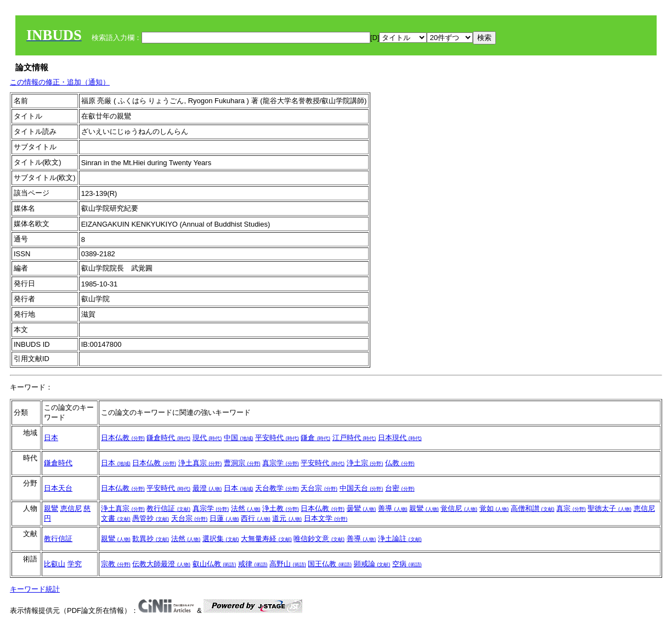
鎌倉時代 (168, 438)
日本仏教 (123, 438)
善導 (393, 508)
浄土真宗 (200, 463)
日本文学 (326, 518)
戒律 (253, 564)
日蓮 (224, 518)
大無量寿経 (266, 539)
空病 (407, 564)
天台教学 (277, 488)
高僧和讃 (533, 508)
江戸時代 (354, 438)
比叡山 (55, 564)
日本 (51, 438)
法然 (246, 508)
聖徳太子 (609, 508)
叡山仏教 (214, 564)
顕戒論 (372, 564)
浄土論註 (400, 539)
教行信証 (168, 508)
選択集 (221, 539)
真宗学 (281, 463)
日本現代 (400, 438)
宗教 (116, 564)
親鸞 (51, 508)
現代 (207, 438)
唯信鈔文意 (319, 539)
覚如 (494, 508)
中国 (239, 438)
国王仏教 (330, 564)
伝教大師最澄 (161, 564)
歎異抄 (151, 539)
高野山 (288, 564)
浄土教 (281, 508)
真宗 (571, 508)
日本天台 (58, 488)
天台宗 (319, 488)
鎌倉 (315, 438)
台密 (400, 488)
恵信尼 (71, 508)
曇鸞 (362, 508)
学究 (75, 564)
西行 (256, 518)
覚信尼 (459, 508)
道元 (287, 518)
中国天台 (362, 488)
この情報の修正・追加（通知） (60, 82)
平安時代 (277, 438)
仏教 (400, 463)
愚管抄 (151, 518)
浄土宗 (365, 463)
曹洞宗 (242, 463)
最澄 (207, 488)
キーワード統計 (35, 589)
